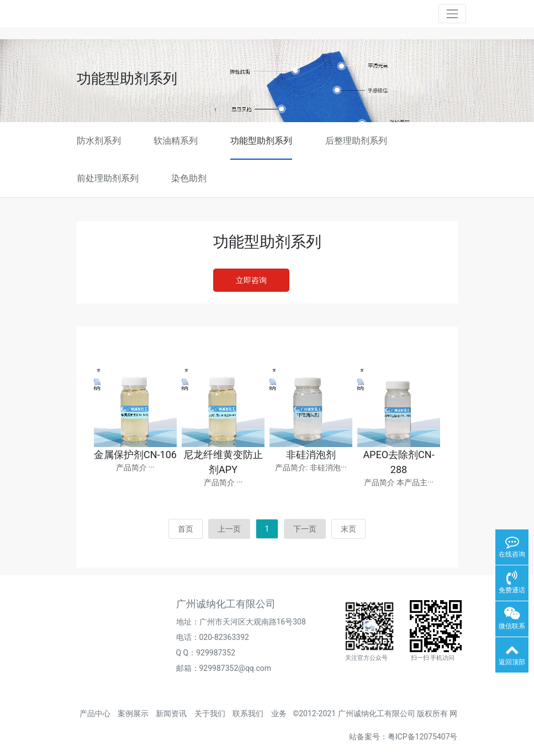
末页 (348, 529)
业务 (279, 713)
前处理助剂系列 (108, 178)
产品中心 (95, 713)
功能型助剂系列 (261, 141)
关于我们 (210, 713)
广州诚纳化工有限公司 (377, 713)
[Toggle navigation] (452, 14)
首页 (186, 529)
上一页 (229, 529)
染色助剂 (189, 178)
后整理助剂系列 (356, 141)
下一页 (305, 529)
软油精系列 (176, 141)
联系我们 (248, 713)
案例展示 (133, 713)
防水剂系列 (99, 141)
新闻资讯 (171, 713)
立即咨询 (251, 280)
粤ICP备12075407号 (423, 737)
